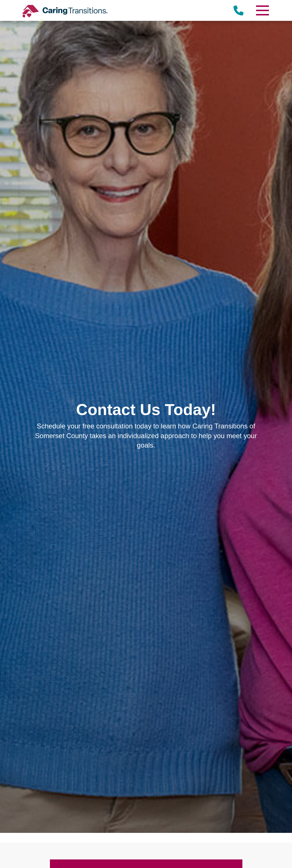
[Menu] (262, 10)
